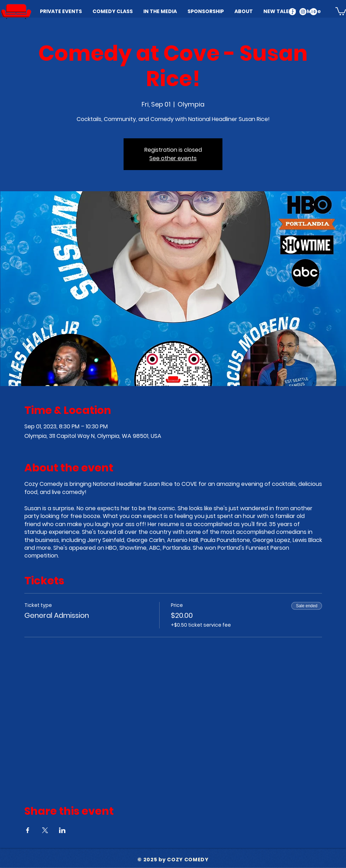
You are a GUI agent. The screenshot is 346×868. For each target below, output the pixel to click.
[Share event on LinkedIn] (62, 830)
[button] (341, 11)
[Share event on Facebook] (28, 830)
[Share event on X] (45, 830)
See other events (173, 158)
